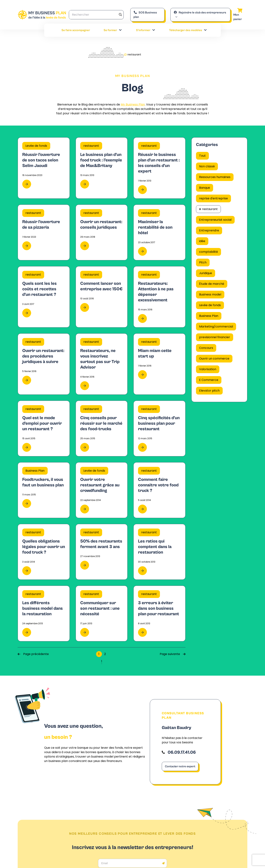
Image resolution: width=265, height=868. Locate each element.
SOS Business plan (145, 15)
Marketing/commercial (216, 326)
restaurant (210, 209)
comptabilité (209, 252)
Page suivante (173, 654)
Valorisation (208, 369)
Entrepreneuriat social (215, 220)
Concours (206, 348)
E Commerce (209, 380)
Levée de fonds (210, 305)
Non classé (207, 166)
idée (202, 241)
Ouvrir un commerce (214, 359)
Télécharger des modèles (188, 30)
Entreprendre (209, 230)
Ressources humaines (215, 177)
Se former (113, 30)
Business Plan (209, 316)
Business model (210, 294)
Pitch (203, 262)
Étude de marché (212, 284)
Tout (202, 156)
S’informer (146, 30)
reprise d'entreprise (213, 198)
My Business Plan (133, 104)
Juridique (206, 273)
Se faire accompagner (76, 30)
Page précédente (33, 654)
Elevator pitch (209, 391)
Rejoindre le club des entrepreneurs (200, 13)
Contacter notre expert (180, 766)
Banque (205, 188)
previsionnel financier (215, 337)
